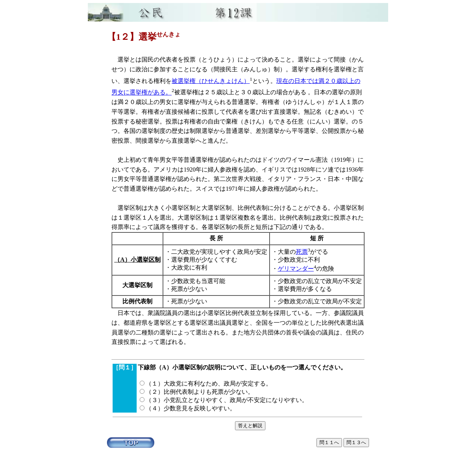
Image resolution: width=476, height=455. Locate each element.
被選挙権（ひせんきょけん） (211, 81)
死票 (302, 252)
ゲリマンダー (296, 269)
